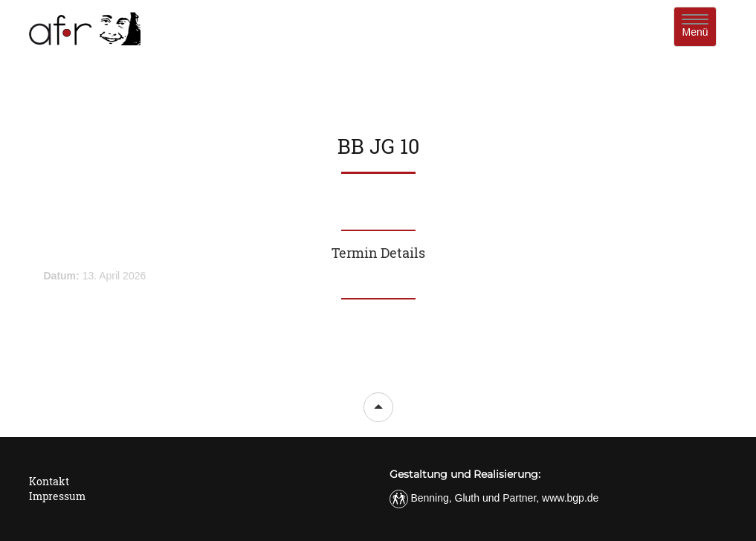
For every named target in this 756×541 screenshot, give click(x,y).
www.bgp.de (570, 498)
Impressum (57, 496)
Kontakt (49, 481)
